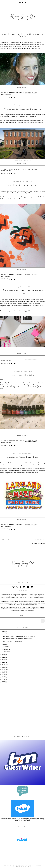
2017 (4, 670)
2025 (4, 632)
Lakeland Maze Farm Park (23, 457)
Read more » (22, 87)
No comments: (6, 95)
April (5, 644)
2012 (4, 682)
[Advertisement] (22, 709)
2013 (4, 679)
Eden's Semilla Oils (23, 375)
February (6, 649)
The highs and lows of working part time (23, 292)
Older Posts (39, 540)
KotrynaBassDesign (24, 866)
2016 (4, 672)
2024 (4, 655)
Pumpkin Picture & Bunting (23, 185)
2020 (4, 662)
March (5, 647)
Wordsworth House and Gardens (23, 109)
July (5, 634)
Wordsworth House (33, 115)
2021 (4, 660)
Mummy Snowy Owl (23, 865)
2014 (4, 677)
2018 (4, 667)
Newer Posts (6, 540)
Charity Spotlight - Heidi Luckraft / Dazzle (22, 35)
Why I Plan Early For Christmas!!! (12, 641)
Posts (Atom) (42, 543)
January (6, 652)
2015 (4, 674)
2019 (4, 665)
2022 (4, 657)
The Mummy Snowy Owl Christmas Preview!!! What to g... (19, 636)
